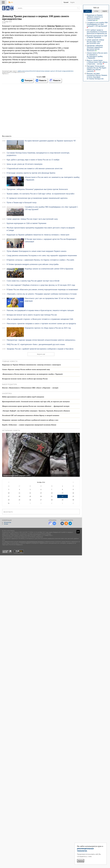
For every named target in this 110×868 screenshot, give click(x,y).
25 (19, 500)
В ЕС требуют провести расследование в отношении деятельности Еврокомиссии (97, 32)
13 (41, 493)
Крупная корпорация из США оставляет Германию (26, 223)
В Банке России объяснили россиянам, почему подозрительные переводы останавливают (42, 289)
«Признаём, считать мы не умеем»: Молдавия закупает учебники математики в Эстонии (42, 294)
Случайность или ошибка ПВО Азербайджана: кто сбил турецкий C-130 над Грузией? (97, 24)
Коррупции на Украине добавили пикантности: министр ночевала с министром (38, 235)
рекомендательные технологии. (85, 850)
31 (9, 503)
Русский (66, 2)
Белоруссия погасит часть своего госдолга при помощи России (32, 315)
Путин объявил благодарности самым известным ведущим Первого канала (36, 251)
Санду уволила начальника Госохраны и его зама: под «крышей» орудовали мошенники (42, 255)
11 (19, 493)
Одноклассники (66, 523)
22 (63, 496)
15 (63, 493)
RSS (12, 2)
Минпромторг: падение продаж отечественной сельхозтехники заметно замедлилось (41, 340)
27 (41, 500)
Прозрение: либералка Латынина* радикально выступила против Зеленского (37, 189)
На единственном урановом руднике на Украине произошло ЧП (50, 141)
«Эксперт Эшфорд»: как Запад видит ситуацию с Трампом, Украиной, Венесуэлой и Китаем (36, 411)
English (73, 2)
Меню (3, 2)
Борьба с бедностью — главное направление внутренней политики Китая (29, 425)
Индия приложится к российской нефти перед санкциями (23, 397)
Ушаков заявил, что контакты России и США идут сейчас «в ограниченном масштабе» (41, 194)
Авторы (6, 524)
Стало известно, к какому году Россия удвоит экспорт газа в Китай (33, 281)
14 (52, 493)
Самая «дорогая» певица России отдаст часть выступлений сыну (32, 219)
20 (41, 496)
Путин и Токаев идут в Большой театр (22, 202)
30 (73, 500)
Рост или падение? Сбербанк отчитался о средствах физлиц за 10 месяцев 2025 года (41, 285)
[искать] (78, 8)
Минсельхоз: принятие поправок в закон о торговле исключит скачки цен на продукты (41, 323)
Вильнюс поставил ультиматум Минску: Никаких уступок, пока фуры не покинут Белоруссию (97, 76)
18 (19, 496)
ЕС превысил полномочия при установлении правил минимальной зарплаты (37, 198)
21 (52, 496)
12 (30, 493)
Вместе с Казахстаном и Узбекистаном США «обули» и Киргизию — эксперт (30, 388)
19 (30, 496)
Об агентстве (8, 522)
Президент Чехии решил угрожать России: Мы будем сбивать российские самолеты (97, 69)
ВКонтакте (62, 523)
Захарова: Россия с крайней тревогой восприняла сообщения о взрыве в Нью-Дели (40, 349)
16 (73, 493)
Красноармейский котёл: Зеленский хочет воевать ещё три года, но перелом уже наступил (36, 401)
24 (9, 500)
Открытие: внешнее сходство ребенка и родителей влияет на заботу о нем (30, 420)
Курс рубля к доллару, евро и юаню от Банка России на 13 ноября (33, 160)
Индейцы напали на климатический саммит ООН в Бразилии (49, 269)
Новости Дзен (50, 523)
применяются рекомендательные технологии (31, 542)
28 (52, 500)
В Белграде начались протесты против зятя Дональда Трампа (31, 173)
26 (30, 500)
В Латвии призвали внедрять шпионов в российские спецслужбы (33, 264)
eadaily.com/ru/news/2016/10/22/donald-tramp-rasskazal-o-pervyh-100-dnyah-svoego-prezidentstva (46, 71)
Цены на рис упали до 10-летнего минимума (24, 164)
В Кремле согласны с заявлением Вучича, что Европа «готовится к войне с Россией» (40, 260)
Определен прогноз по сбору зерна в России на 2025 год (48, 328)
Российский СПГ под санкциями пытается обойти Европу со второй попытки (31, 415)
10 (9, 493)
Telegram (70, 523)
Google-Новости (54, 523)
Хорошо (81, 861)
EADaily (8, 8)
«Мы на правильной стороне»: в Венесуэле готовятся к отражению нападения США (40, 319)
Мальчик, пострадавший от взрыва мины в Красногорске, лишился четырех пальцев (40, 310)
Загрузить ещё (41, 354)
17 (9, 496)
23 (73, 496)
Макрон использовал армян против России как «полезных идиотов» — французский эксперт (36, 406)
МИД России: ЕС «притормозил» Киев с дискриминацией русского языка (36, 344)
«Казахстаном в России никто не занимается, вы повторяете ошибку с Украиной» (33, 374)
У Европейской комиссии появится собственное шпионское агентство (35, 168)
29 (63, 500)
